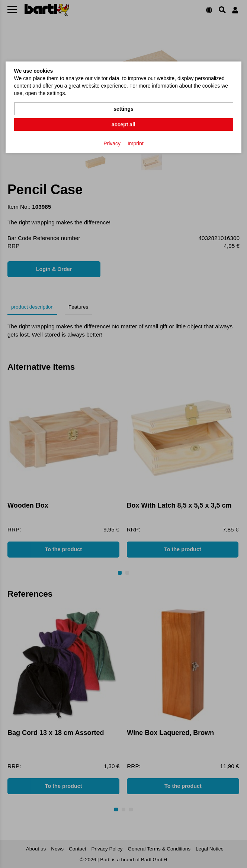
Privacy (112, 143)
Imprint (136, 143)
